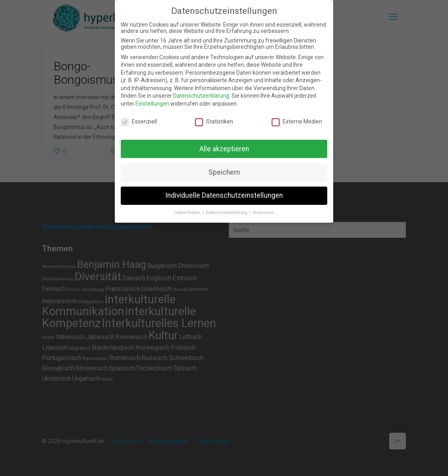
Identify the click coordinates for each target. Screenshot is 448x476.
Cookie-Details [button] (188, 213)
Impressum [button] (263, 213)
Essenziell (139, 121)
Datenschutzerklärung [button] (227, 213)
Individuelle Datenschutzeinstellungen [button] (224, 195)
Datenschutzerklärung (201, 96)
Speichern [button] (224, 172)
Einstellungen (152, 104)
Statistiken (214, 121)
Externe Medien (297, 121)
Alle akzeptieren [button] (224, 149)
